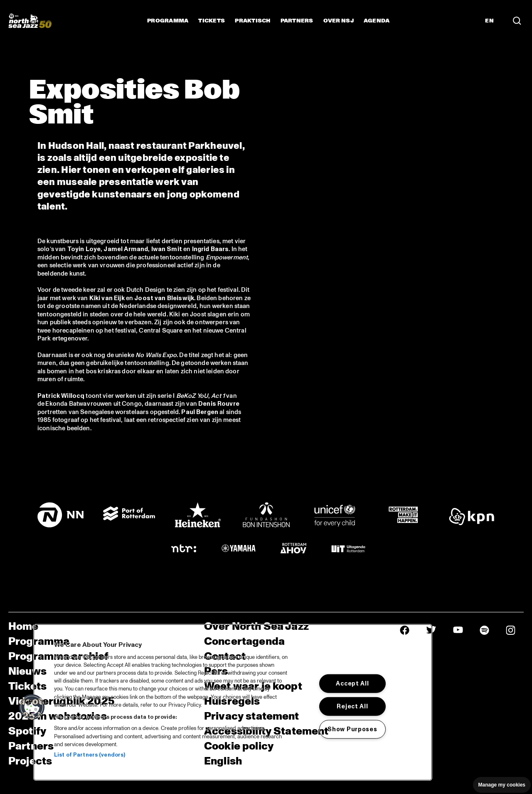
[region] (233, 702)
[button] (32, 707)
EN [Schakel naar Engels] (489, 21)
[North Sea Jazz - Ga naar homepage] (30, 21)
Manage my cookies (502, 785)
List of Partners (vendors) (90, 755)
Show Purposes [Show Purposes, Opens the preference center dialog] (352, 729)
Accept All (352, 683)
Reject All (352, 706)
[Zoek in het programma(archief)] (517, 21)
